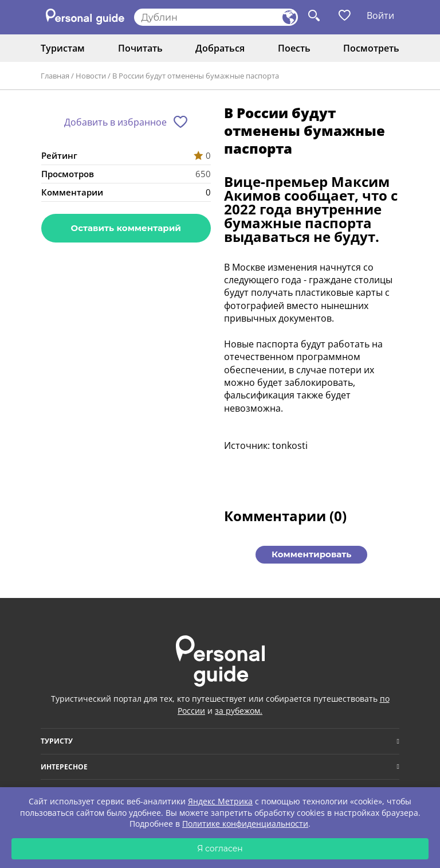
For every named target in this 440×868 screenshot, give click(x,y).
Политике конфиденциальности (245, 824)
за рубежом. (239, 711)
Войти (380, 15)
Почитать (140, 48)
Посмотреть (371, 48)
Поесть (294, 48)
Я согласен (220, 849)
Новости (91, 76)
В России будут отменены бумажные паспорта (196, 76)
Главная (55, 76)
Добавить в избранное (115, 122)
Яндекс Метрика (220, 801)
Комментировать (311, 554)
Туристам (63, 48)
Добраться (220, 48)
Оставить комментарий (126, 228)
